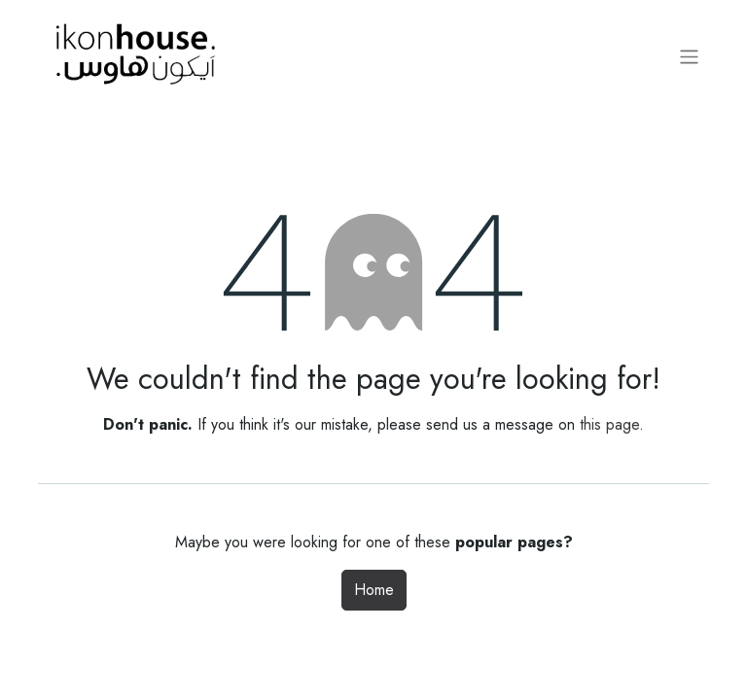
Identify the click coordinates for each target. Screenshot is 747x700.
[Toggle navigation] (689, 56)
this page (609, 424)
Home (374, 590)
